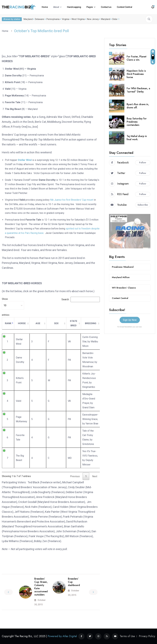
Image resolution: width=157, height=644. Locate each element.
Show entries (13, 307)
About (56, 7)
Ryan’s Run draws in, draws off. (138, 106)
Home (45, 7)
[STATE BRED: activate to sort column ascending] (74, 323)
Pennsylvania (53, 19)
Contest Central (124, 7)
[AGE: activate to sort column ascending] (38, 323)
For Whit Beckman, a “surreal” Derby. (138, 90)
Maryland (28, 19)
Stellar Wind (25, 160)
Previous (75, 476)
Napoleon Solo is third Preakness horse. (136, 74)
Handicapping (74, 7)
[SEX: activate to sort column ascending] (56, 323)
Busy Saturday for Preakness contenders (137, 122)
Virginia (65, 19)
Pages (90, 7)
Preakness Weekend (123, 267)
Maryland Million (121, 277)
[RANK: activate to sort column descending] (8, 323)
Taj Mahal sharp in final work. (137, 138)
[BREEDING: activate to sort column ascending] (91, 323)
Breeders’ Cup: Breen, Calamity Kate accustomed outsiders (41, 587)
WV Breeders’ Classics (124, 288)
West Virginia (78, 19)
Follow (143, 163)
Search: (81, 299)
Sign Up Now (130, 320)
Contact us (106, 7)
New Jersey (93, 19)
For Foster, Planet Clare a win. (137, 58)
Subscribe (143, 205)
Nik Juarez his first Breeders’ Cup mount (72, 200)
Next (95, 476)
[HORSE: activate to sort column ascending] (22, 323)
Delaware (40, 19)
